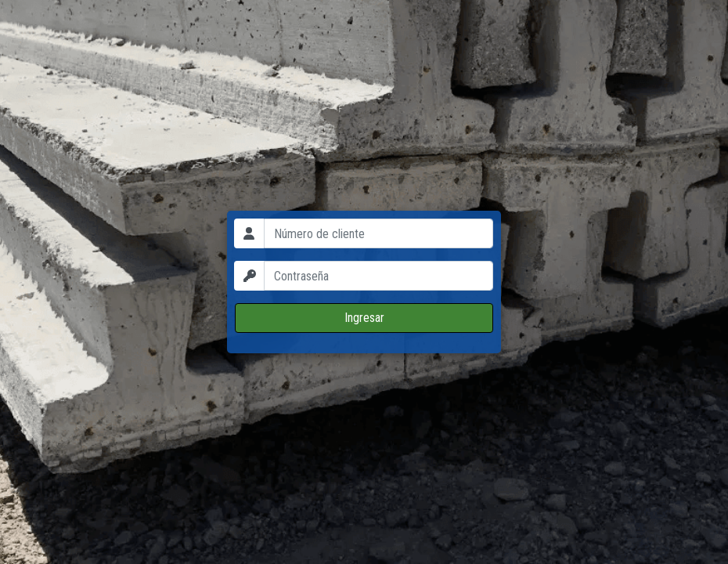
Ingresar (364, 318)
